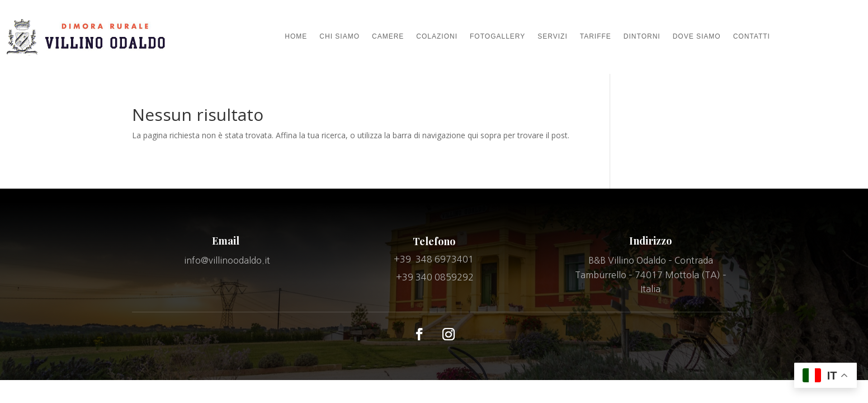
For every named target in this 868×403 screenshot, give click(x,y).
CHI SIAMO (339, 36)
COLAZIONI (437, 36)
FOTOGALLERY (497, 36)
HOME (296, 36)
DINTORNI (642, 36)
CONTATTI (752, 36)
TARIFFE (596, 36)
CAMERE (388, 36)
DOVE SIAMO (697, 36)
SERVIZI (552, 36)
